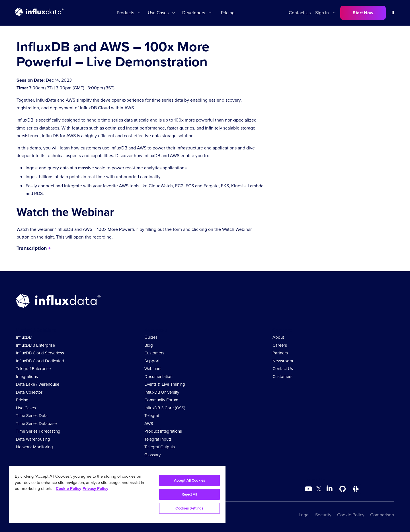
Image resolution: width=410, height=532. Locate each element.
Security (323, 515)
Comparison (382, 515)
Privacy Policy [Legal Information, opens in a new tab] (95, 488)
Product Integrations (163, 431)
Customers (154, 353)
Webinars (153, 369)
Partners (280, 353)
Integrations (27, 377)
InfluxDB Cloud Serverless (40, 353)
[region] (117, 494)
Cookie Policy (351, 515)
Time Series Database (36, 424)
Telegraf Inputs (158, 439)
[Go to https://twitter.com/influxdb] (319, 490)
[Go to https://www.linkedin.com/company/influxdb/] (329, 488)
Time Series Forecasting (38, 431)
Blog (149, 345)
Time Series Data (32, 416)
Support (152, 361)
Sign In (322, 13)
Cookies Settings (189, 508)
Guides (151, 337)
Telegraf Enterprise (33, 369)
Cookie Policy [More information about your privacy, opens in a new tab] (68, 488)
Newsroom (283, 361)
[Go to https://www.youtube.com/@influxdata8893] (309, 489)
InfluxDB (24, 337)
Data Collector (29, 392)
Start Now (363, 13)
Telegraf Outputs (160, 447)
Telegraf (152, 416)
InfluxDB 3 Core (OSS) (165, 408)
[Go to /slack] (356, 489)
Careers (280, 345)
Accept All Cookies (189, 480)
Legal (304, 515)
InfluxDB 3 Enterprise (35, 345)
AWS (149, 424)
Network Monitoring (34, 447)
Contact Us (300, 13)
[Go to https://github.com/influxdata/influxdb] (343, 489)
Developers (194, 13)
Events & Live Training (165, 384)
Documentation (158, 377)
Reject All (189, 494)
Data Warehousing (33, 439)
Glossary (152, 455)
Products (125, 13)
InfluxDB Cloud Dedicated (40, 361)
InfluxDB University (162, 392)
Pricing (228, 13)
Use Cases (158, 13)
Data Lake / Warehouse (38, 384)
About (278, 337)
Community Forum (161, 400)
